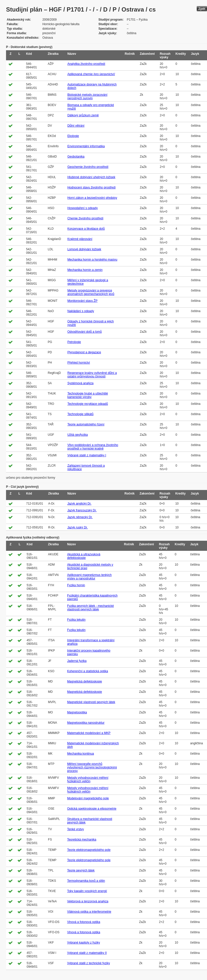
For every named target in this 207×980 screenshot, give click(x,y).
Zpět (202, 9)
